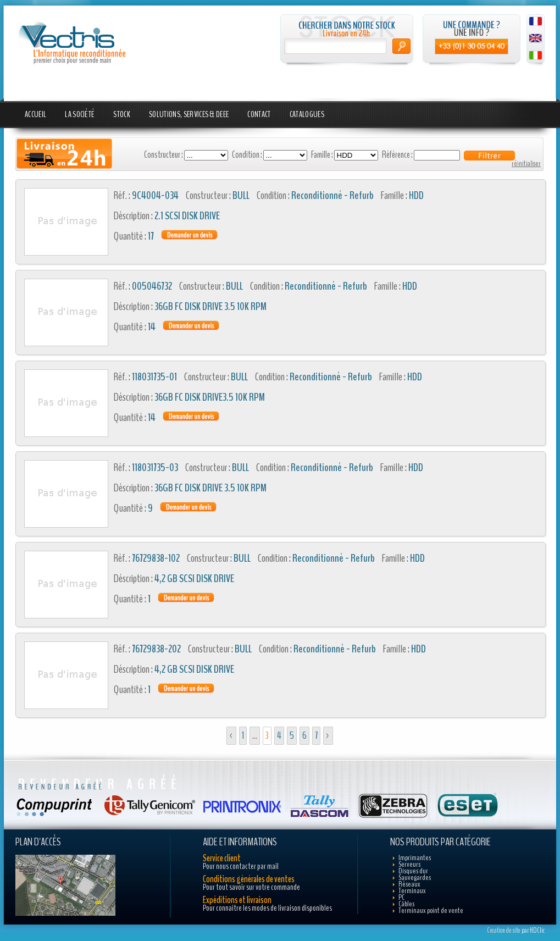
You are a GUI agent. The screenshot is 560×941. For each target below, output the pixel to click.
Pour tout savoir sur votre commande (251, 887)
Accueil (35, 114)
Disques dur (413, 871)
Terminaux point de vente (431, 910)
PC (401, 897)
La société (80, 114)
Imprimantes (415, 858)
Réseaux (409, 884)
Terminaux (412, 891)
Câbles (406, 904)
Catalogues (307, 114)
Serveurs (409, 864)
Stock (122, 114)
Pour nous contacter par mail (241, 866)
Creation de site (504, 931)
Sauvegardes (415, 878)
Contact (259, 114)
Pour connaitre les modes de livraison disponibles (267, 908)
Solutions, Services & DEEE (189, 114)
